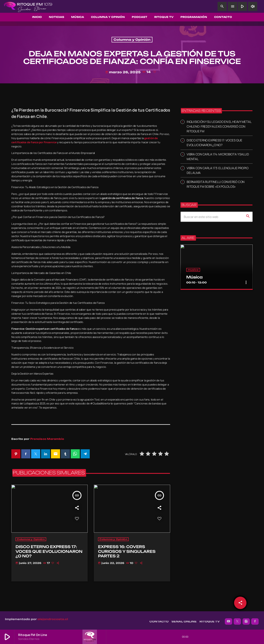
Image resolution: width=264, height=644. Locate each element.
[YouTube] (229, 619)
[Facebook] (255, 619)
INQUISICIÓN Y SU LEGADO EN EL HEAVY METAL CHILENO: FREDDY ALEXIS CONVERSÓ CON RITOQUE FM (219, 126)
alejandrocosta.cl (53, 617)
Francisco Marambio (47, 439)
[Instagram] (246, 619)
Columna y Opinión (132, 40)
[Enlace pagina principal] (28, 6)
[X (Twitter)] (237, 619)
